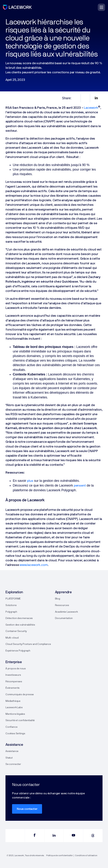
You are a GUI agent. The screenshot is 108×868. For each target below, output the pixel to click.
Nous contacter (27, 809)
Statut (9, 758)
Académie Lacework (66, 612)
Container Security (16, 631)
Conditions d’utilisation (86, 855)
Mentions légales (15, 714)
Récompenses (14, 682)
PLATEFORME (13, 599)
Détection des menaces (19, 618)
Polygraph (11, 612)
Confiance (11, 727)
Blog (58, 599)
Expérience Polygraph (18, 651)
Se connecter (13, 764)
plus (30, 481)
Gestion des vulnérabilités (20, 625)
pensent (80, 486)
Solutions (11, 605)
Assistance (12, 751)
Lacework (91, 108)
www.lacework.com (34, 565)
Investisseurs (13, 675)
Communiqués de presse (20, 695)
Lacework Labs (14, 707)
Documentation (64, 618)
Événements (13, 688)
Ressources (62, 605)
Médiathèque (13, 701)
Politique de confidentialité (59, 855)
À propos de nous (16, 669)
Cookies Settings (15, 734)
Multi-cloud (12, 638)
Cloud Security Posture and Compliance (28, 644)
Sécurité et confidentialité (20, 720)
